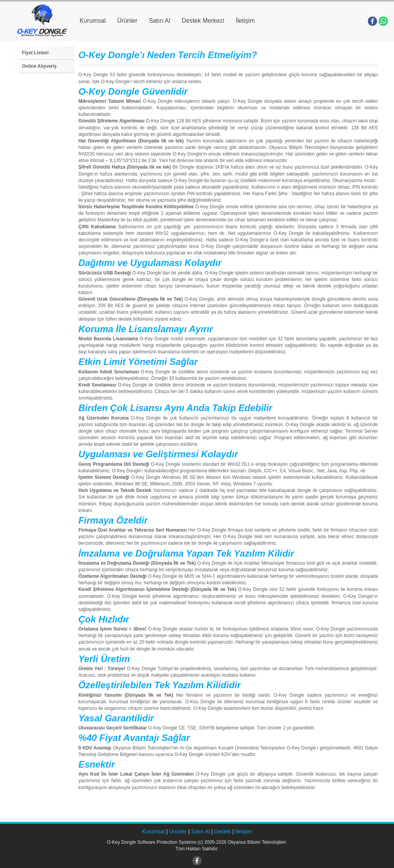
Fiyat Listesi (35, 53)
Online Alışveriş (39, 66)
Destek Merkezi (203, 21)
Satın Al (159, 21)
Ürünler (127, 21)
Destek (223, 831)
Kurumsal (93, 21)
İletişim (245, 21)
